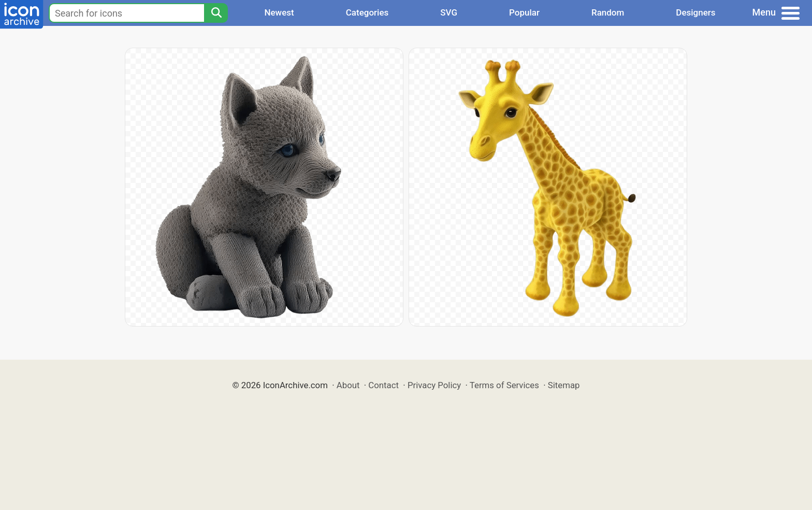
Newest (279, 12)
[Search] (216, 13)
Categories (367, 12)
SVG (449, 12)
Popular (524, 12)
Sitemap (564, 385)
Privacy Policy (434, 385)
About (348, 385)
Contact (383, 385)
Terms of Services (504, 385)
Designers (695, 12)
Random (608, 12)
